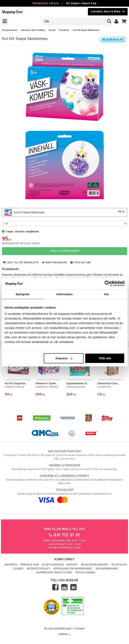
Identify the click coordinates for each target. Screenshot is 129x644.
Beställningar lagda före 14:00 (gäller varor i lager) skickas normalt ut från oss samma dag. (64, 467)
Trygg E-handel (85, 573)
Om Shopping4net (107, 569)
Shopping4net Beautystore (54, 573)
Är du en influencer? (95, 565)
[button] (124, 21)
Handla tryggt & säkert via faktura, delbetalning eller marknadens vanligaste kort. (64, 495)
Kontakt (72, 565)
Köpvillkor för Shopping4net (73, 569)
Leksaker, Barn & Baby (33, 30)
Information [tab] (65, 294)
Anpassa (64, 358)
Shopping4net (10, 30)
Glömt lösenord (53, 565)
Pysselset (64, 30)
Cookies (18, 569)
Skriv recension (55, 263)
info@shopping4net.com (64, 548)
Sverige (64, 634)
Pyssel (52, 30)
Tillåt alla (105, 358)
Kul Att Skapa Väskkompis (86, 30)
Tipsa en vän (80, 263)
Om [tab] (106, 294)
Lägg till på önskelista (21, 263)
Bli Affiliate (119, 565)
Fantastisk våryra (46, 3)
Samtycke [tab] (23, 294)
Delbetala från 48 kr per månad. (21, 243)
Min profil (11, 565)
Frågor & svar (30, 565)
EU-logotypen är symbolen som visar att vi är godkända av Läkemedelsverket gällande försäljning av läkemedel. (64, 480)
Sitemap (79, 629)
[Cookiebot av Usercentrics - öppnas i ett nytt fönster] (107, 284)
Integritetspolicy (39, 569)
